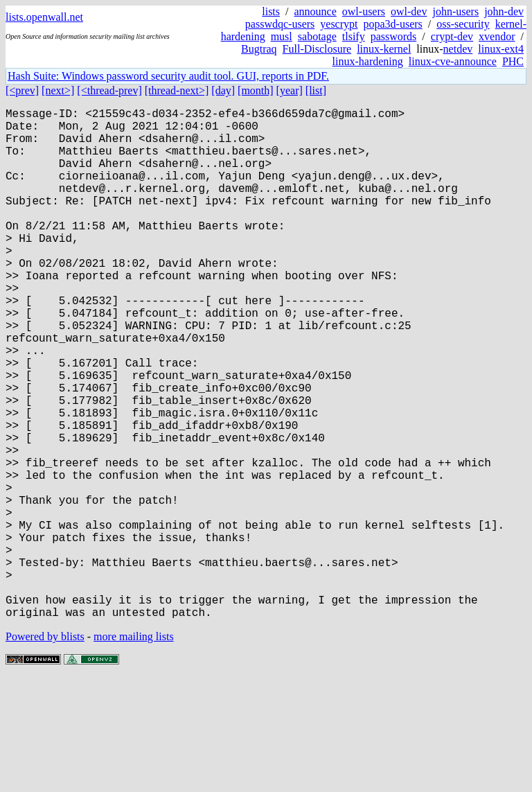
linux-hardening (368, 61)
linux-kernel (384, 49)
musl (282, 36)
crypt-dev (452, 36)
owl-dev (409, 11)
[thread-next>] (177, 90)
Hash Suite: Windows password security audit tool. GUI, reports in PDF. (168, 76)
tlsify (354, 36)
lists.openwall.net (44, 17)
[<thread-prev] (109, 90)
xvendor (497, 36)
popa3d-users (392, 24)
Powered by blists (45, 750)
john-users (455, 11)
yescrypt (339, 24)
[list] (316, 90)
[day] (223, 90)
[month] (256, 90)
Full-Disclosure (317, 49)
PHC (513, 61)
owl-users (364, 11)
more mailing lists (134, 750)
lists (271, 11)
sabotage (317, 36)
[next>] (58, 90)
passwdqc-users (280, 24)
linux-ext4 (501, 49)
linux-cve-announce (453, 61)
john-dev (504, 11)
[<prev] (22, 90)
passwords (394, 36)
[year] (290, 90)
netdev (458, 49)
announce (316, 11)
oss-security (463, 24)
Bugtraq (259, 49)
